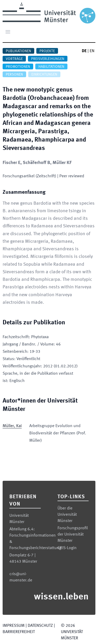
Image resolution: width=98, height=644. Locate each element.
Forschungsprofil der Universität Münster (73, 534)
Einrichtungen (44, 75)
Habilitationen (51, 67)
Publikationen (18, 51)
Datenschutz (40, 626)
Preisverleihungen (48, 59)
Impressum (14, 626)
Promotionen (18, 67)
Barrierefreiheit (19, 632)
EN (92, 51)
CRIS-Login (67, 548)
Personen (14, 75)
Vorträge (14, 59)
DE (84, 51)
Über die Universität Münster (67, 515)
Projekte (47, 51)
